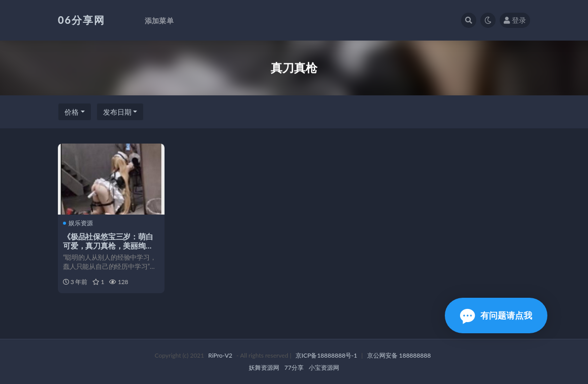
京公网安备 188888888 (399, 355)
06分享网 (81, 20)
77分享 (294, 368)
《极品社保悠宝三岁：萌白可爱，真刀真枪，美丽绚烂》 (108, 246)
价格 (72, 112)
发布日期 (117, 112)
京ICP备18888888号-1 (326, 355)
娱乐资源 (78, 223)
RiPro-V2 (220, 355)
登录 (515, 20)
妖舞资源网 (264, 368)
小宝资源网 (324, 368)
